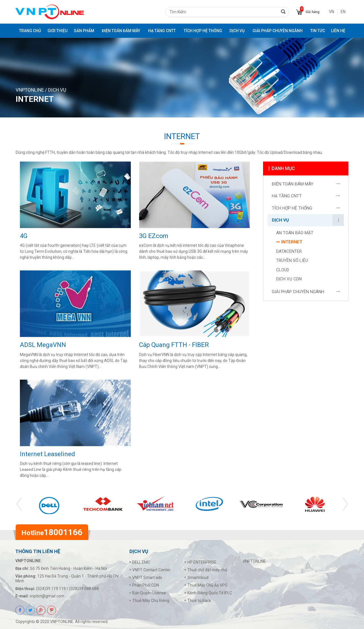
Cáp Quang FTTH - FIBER (174, 345)
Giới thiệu (57, 31)
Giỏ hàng (312, 12)
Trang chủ (30, 31)
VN (332, 12)
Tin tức (318, 31)
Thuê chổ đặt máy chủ (207, 570)
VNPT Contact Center (151, 570)
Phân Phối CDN (146, 585)
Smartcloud (198, 578)
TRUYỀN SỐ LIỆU (292, 262)
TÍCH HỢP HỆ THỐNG (203, 31)
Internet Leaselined (47, 454)
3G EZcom (154, 236)
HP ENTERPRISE (202, 562)
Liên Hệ (338, 31)
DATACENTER (289, 253)
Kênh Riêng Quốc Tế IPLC (210, 593)
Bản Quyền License (149, 593)
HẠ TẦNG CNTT (162, 31)
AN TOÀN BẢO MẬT (295, 234)
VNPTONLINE (30, 90)
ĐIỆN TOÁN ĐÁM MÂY (121, 31)
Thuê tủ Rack (199, 601)
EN (343, 12)
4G (24, 236)
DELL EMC (141, 562)
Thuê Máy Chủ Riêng (151, 601)
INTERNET (292, 243)
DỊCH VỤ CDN (289, 280)
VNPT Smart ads (147, 578)
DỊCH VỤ (237, 31)
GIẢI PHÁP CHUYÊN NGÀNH (278, 31)
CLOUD (283, 271)
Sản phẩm (84, 31)
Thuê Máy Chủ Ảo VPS (207, 585)
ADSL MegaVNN (43, 345)
